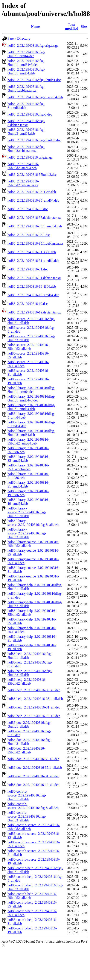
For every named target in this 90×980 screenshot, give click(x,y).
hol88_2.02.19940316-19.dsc (28, 304)
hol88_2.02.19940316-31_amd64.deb (33, 261)
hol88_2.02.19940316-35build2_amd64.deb (23, 166)
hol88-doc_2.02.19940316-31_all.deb (33, 776)
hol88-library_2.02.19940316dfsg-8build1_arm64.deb (31, 390)
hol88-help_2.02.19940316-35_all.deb (34, 690)
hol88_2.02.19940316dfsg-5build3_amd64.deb (26, 132)
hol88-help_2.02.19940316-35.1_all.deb (35, 699)
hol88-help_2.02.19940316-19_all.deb (34, 716)
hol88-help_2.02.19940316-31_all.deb (34, 707)
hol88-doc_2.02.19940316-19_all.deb (33, 785)
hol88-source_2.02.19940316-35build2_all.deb (28, 347)
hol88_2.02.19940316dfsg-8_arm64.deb (35, 97)
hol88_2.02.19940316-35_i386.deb (32, 192)
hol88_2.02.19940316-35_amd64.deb (33, 200)
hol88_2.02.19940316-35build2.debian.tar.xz (23, 183)
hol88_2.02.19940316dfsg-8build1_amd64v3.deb (26, 63)
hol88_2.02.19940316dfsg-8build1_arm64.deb (26, 54)
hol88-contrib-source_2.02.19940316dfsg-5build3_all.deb (27, 816)
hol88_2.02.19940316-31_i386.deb (32, 252)
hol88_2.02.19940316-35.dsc (28, 209)
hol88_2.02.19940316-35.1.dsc (29, 235)
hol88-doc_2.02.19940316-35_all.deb (33, 759)
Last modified (72, 27)
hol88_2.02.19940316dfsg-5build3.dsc (34, 140)
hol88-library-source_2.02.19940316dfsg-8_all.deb (33, 523)
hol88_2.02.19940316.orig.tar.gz (30, 157)
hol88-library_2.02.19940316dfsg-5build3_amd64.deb (31, 433)
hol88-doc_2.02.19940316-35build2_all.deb (26, 750)
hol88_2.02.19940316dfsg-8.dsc (30, 114)
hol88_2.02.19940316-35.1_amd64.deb (35, 226)
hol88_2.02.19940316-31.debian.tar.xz (34, 278)
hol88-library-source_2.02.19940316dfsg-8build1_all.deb (27, 512)
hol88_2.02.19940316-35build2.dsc (32, 175)
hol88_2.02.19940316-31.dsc (28, 269)
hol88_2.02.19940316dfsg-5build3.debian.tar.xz (26, 149)
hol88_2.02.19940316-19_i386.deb (32, 286)
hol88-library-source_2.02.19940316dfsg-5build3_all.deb (27, 533)
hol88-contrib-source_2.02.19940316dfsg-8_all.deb (33, 806)
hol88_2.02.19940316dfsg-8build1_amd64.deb (26, 71)
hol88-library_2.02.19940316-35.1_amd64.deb (28, 467)
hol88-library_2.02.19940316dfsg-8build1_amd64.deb (31, 407)
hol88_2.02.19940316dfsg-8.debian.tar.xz (26, 123)
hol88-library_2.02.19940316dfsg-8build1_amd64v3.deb (31, 398)
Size (84, 27)
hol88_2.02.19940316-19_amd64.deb (33, 295)
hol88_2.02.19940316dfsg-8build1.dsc (34, 80)
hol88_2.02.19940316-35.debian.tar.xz (34, 218)
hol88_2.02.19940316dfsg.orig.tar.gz (33, 46)
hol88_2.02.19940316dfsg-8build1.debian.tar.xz (26, 89)
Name (35, 27)
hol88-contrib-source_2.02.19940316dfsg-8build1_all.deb (27, 795)
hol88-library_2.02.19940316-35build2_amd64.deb (28, 441)
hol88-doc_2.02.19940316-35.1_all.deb (35, 768)
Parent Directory (19, 38)
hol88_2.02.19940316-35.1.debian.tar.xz (35, 243)
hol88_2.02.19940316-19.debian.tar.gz (34, 312)
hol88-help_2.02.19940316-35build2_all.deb (27, 681)
